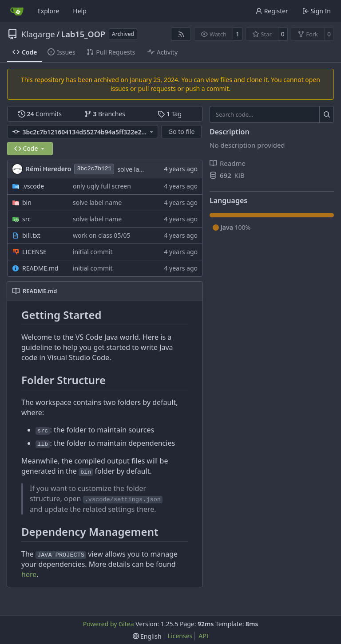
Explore (48, 11)
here (29, 574)
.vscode (33, 186)
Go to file (181, 132)
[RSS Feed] (181, 34)
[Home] (17, 11)
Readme (228, 163)
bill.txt (31, 235)
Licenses (180, 636)
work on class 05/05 (102, 235)
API (203, 636)
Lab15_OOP (83, 34)
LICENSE (34, 252)
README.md (40, 268)
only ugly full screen (102, 186)
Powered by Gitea (109, 624)
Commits (40, 114)
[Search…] (327, 114)
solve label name (142, 169)
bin (27, 202)
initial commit (93, 252)
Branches (105, 114)
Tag (170, 114)
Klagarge (38, 34)
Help (80, 11)
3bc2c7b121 (94, 169)
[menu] (147, 636)
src (26, 219)
